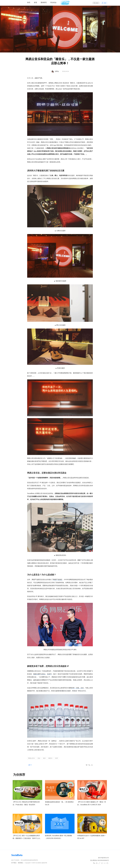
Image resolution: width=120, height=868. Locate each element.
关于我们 (14, 863)
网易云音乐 (31, 758)
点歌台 (43, 674)
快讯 (29, 2)
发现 (35, 2)
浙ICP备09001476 (103, 858)
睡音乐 (50, 758)
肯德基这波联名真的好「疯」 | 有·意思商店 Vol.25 (59, 803)
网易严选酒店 (58, 580)
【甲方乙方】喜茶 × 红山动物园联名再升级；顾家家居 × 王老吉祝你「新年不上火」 (27, 837)
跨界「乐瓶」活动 (78, 688)
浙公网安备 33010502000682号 (100, 860)
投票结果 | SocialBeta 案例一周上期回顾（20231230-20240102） (58, 837)
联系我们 (21, 863)
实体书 (49, 674)
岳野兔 (57, 71)
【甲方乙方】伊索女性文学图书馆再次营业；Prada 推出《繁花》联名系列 (26, 803)
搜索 (97, 3)
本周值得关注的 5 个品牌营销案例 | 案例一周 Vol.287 (92, 837)
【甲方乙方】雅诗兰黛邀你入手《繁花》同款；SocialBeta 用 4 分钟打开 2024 (92, 803)
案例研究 (44, 2)
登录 (105, 3)
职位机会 (53, 2)
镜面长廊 (36, 674)
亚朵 (39, 758)
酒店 (44, 758)
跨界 (57, 758)
